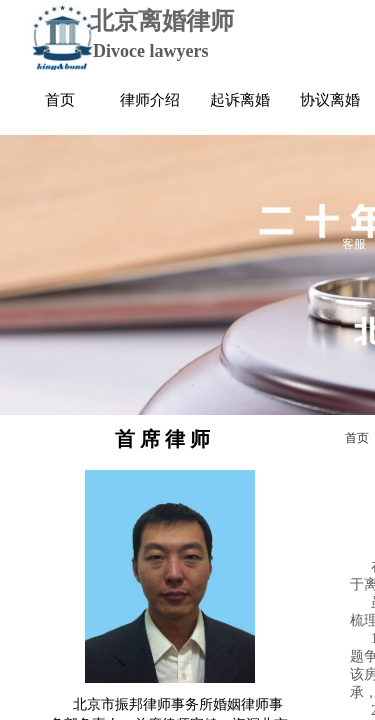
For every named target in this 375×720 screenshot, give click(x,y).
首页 (357, 438)
